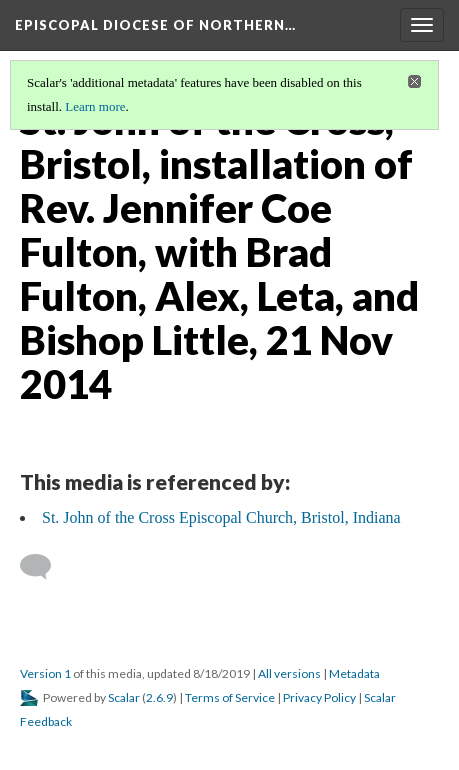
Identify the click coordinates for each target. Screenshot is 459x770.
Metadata (354, 673)
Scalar (124, 697)
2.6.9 (159, 697)
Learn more (95, 106)
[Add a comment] (44, 567)
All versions (289, 673)
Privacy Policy (319, 697)
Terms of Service (230, 697)
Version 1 (45, 673)
